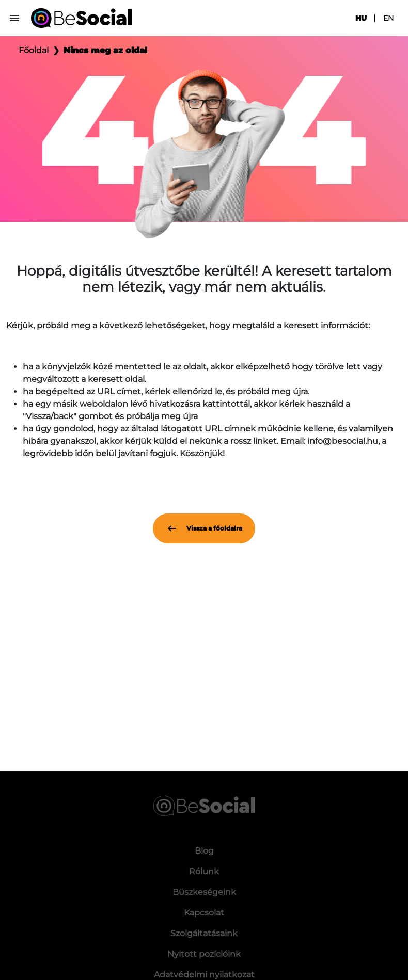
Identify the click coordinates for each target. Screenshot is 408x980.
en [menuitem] (388, 18)
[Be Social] (81, 18)
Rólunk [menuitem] (204, 871)
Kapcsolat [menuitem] (204, 913)
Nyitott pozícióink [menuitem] (204, 954)
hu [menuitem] (361, 18)
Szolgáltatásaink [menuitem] (204, 933)
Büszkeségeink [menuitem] (204, 892)
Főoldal (34, 50)
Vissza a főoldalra (204, 528)
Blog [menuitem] (204, 851)
